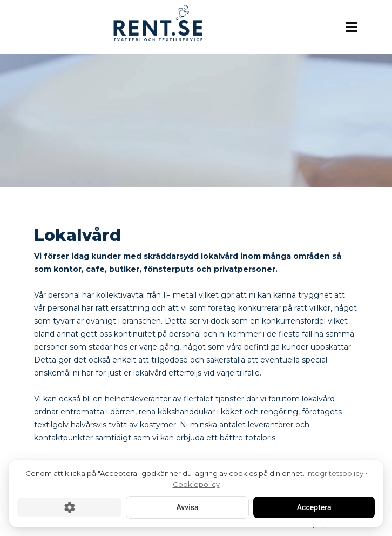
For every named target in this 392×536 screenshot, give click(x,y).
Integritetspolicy (335, 473)
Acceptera (314, 507)
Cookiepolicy (196, 484)
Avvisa (187, 507)
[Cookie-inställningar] (69, 507)
